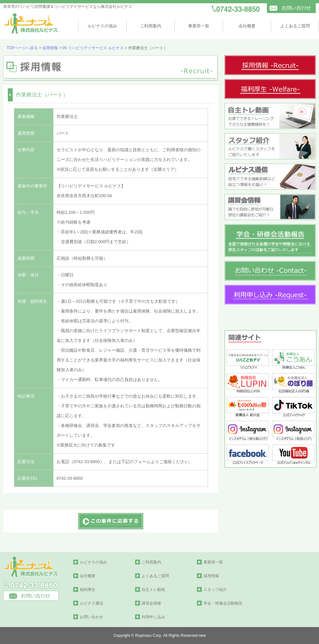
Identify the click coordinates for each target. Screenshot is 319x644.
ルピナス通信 (91, 603)
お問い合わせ (91, 617)
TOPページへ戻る (22, 48)
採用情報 (50, 48)
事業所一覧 (199, 26)
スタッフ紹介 (215, 590)
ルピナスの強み (102, 26)
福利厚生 (88, 590)
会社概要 (247, 26)
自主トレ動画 (153, 590)
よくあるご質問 (295, 26)
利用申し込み (153, 617)
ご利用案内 (151, 26)
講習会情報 (151, 603)
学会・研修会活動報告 (223, 603)
